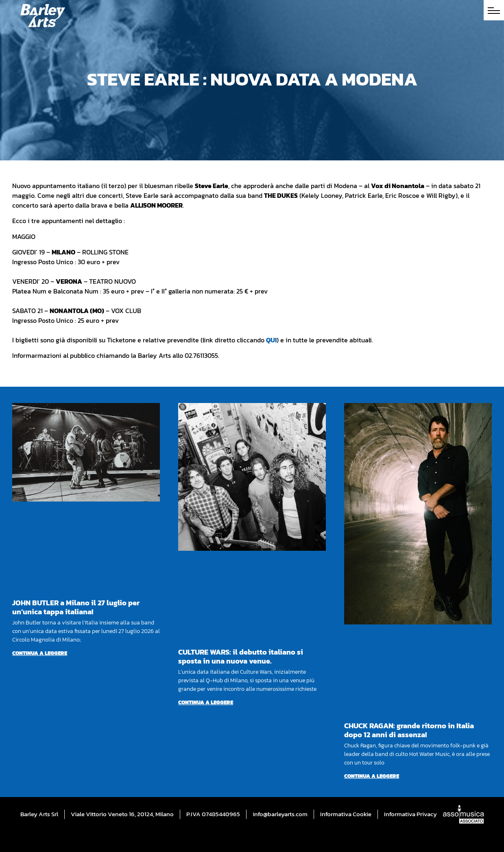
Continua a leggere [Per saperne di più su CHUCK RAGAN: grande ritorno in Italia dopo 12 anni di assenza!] (372, 776)
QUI (271, 340)
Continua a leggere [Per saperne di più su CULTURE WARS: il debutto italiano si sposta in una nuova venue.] (206, 702)
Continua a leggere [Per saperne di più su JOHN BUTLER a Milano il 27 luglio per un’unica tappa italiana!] (40, 653)
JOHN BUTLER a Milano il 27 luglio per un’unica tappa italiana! (76, 607)
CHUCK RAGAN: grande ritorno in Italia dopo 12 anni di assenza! (409, 730)
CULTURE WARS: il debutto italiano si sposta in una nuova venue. (241, 656)
